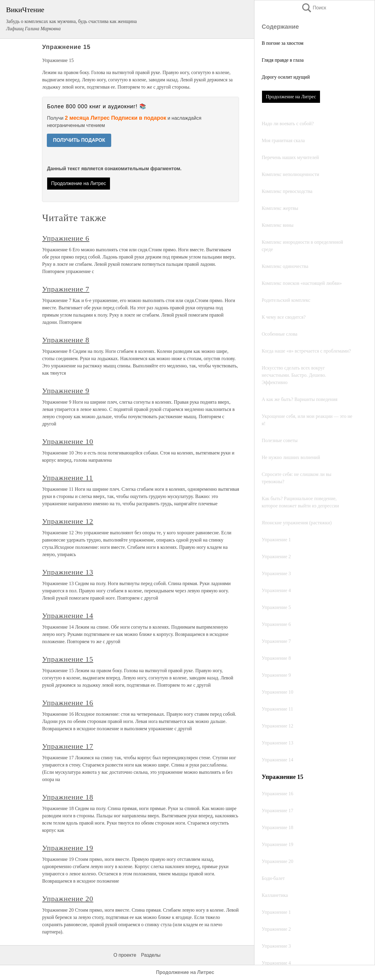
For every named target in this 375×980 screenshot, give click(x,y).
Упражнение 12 (68, 521)
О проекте (125, 955)
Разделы (151, 955)
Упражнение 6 (66, 238)
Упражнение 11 (67, 478)
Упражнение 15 (68, 659)
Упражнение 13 (68, 572)
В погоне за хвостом (283, 43)
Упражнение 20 (68, 899)
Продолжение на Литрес (291, 97)
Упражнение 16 (68, 703)
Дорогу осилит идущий (286, 77)
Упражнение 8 (66, 340)
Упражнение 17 (68, 746)
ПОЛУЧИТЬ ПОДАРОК (79, 140)
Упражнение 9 (66, 391)
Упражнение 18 (68, 797)
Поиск (314, 8)
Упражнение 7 (66, 289)
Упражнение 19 (68, 848)
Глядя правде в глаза (283, 60)
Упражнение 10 (68, 441)
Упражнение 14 (68, 616)
